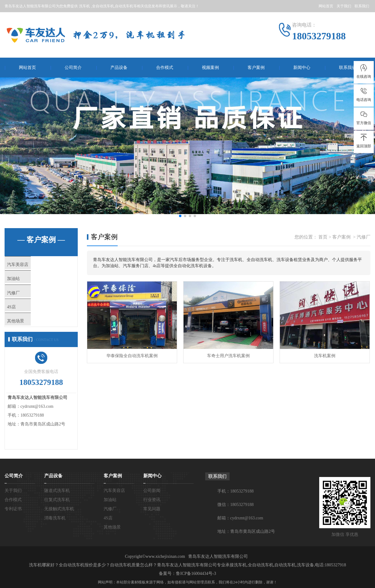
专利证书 (13, 528)
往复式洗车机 (57, 519)
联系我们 (362, 6)
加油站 (26, 283)
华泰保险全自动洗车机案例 (132, 356)
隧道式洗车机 (57, 510)
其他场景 (28, 337)
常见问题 (152, 528)
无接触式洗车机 (59, 528)
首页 (323, 237)
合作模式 (165, 68)
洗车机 (84, 6)
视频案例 (210, 68)
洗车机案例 (325, 356)
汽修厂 (26, 301)
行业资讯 (152, 519)
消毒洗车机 (55, 538)
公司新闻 (152, 510)
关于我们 (344, 6)
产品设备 (119, 68)
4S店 (24, 319)
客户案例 (256, 68)
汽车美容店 (30, 265)
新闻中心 (302, 68)
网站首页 (326, 6)
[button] (180, 216)
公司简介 (73, 68)
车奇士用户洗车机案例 (228, 356)
